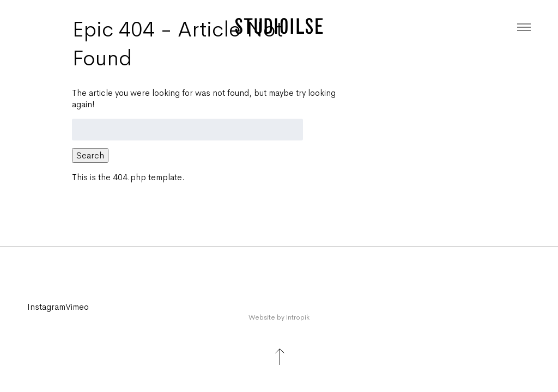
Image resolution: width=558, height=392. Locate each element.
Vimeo (77, 307)
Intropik (298, 317)
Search (90, 155)
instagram (46, 307)
